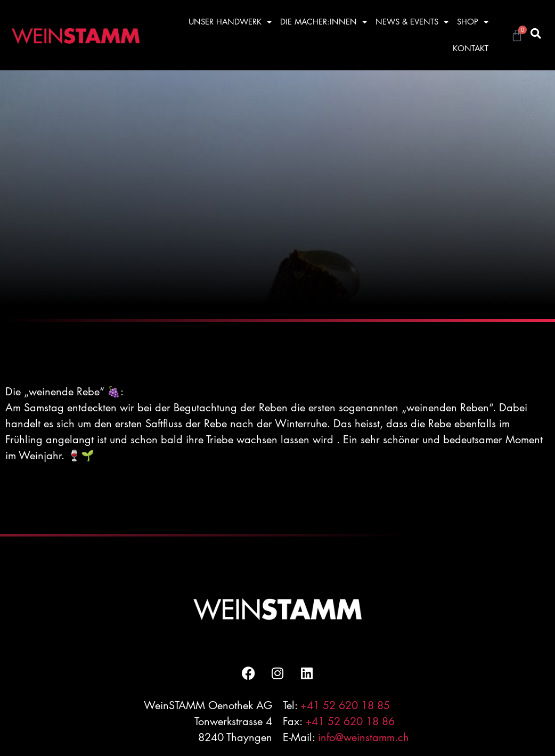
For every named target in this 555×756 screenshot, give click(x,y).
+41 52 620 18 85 (345, 705)
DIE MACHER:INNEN (324, 22)
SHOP (473, 22)
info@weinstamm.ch (364, 737)
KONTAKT (471, 48)
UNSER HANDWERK (230, 22)
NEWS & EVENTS (412, 22)
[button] (536, 34)
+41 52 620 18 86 (350, 721)
